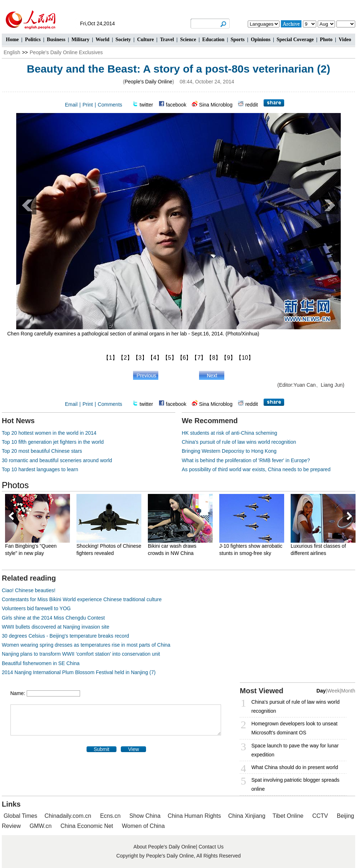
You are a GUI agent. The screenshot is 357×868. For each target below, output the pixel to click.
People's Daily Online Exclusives (66, 52)
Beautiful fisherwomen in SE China (41, 663)
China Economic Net (87, 826)
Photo (326, 40)
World (102, 40)
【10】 (245, 358)
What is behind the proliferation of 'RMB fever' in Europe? (246, 460)
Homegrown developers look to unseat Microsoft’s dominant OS (294, 728)
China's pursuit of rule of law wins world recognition (239, 442)
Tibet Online (288, 816)
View (133, 749)
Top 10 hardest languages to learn (40, 469)
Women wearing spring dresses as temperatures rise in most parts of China (86, 645)
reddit (252, 105)
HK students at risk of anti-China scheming (230, 433)
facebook (176, 105)
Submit (102, 749)
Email (71, 105)
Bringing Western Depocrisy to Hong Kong (229, 451)
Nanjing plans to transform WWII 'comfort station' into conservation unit (81, 654)
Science (188, 40)
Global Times (20, 816)
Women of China (143, 826)
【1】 (111, 358)
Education (213, 40)
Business (56, 40)
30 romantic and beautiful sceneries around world (57, 460)
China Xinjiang (247, 816)
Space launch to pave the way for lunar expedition (295, 750)
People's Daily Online (148, 82)
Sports (237, 40)
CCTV (320, 816)
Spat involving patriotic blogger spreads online (295, 784)
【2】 (125, 358)
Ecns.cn (110, 816)
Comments (110, 105)
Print (88, 105)
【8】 (214, 358)
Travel (167, 40)
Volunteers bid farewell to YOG (36, 608)
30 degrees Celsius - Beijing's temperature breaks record (65, 636)
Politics (33, 40)
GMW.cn (41, 826)
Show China (145, 816)
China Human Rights (194, 816)
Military (80, 40)
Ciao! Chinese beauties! (29, 590)
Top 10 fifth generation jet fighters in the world (53, 442)
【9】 (228, 358)
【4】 (155, 358)
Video (345, 40)
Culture (145, 40)
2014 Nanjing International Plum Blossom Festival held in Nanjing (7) (79, 672)
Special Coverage (295, 40)
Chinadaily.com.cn (68, 816)
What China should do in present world (295, 767)
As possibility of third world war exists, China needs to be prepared (256, 469)
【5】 (170, 358)
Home (12, 40)
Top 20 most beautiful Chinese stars (42, 451)
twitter (146, 105)
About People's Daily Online (165, 847)
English (12, 52)
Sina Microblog (216, 105)
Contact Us (211, 847)
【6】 (184, 358)
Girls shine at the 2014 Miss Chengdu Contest (53, 618)
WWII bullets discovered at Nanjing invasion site (56, 627)
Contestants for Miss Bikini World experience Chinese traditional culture (82, 599)
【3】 (140, 358)
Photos (15, 485)
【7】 (199, 358)
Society (123, 40)
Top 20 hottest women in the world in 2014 (49, 433)
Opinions (260, 40)
